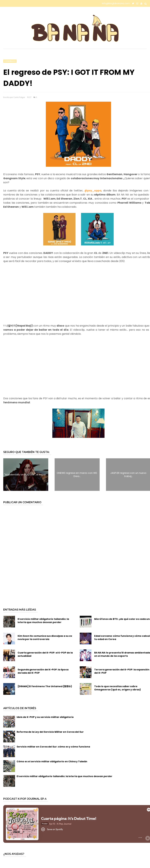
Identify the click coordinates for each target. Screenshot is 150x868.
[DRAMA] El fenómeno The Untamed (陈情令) (45, 686)
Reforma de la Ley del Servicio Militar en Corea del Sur (50, 732)
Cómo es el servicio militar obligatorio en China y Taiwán (52, 761)
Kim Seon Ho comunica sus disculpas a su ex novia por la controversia (45, 638)
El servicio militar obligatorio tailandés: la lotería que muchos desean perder (43, 621)
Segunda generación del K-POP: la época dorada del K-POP (43, 671)
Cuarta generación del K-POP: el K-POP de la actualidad (45, 654)
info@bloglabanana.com (116, 3)
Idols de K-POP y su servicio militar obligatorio (45, 717)
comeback (10, 61)
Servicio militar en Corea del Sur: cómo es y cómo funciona (53, 747)
